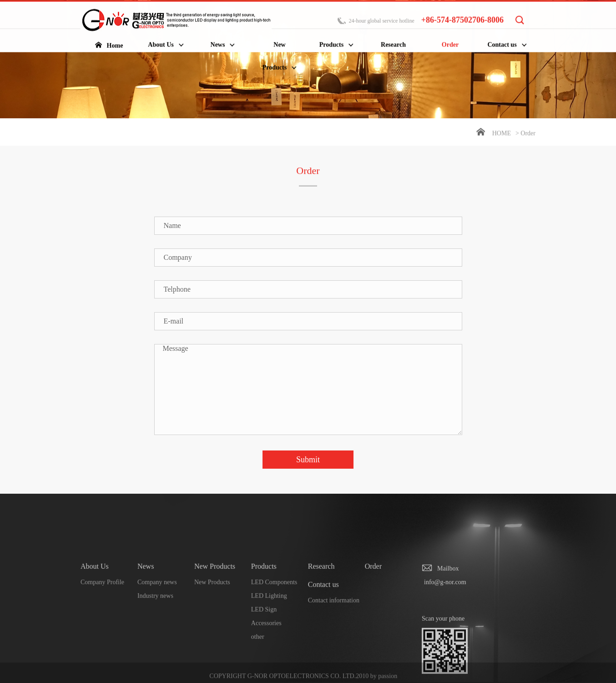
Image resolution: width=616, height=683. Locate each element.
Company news (157, 620)
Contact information (334, 638)
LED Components (274, 620)
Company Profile (102, 620)
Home (502, 134)
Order (373, 604)
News (146, 604)
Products (264, 604)
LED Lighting (269, 634)
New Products (215, 604)
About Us (95, 604)
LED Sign (264, 647)
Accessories (266, 661)
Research (321, 604)
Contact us (323, 622)
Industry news (155, 634)
